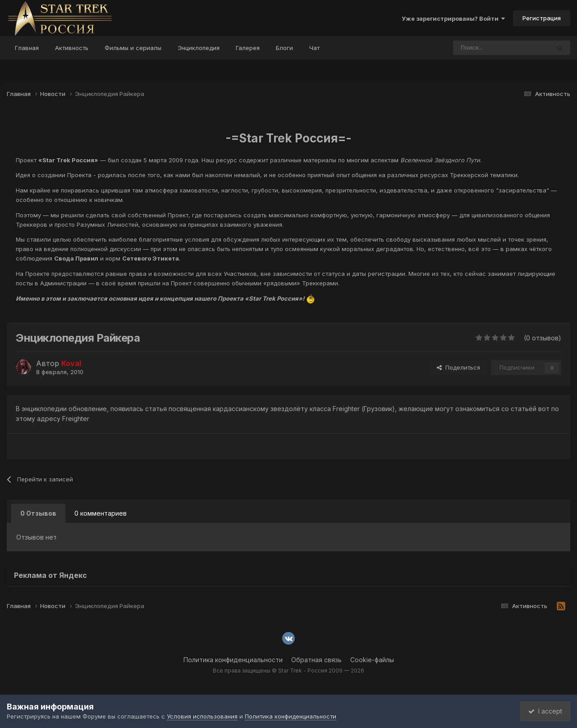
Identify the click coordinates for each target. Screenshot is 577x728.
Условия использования (202, 716)
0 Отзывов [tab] (38, 513)
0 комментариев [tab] (101, 513)
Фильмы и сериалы (133, 48)
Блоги (284, 48)
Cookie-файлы (372, 660)
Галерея (248, 48)
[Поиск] (478, 48)
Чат (314, 48)
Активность (72, 48)
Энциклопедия (199, 48)
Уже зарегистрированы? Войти (453, 18)
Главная (27, 48)
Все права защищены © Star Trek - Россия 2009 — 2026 (288, 671)
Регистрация (542, 18)
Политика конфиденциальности (233, 660)
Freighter (76, 419)
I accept (544, 711)
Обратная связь (316, 660)
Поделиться (458, 367)
